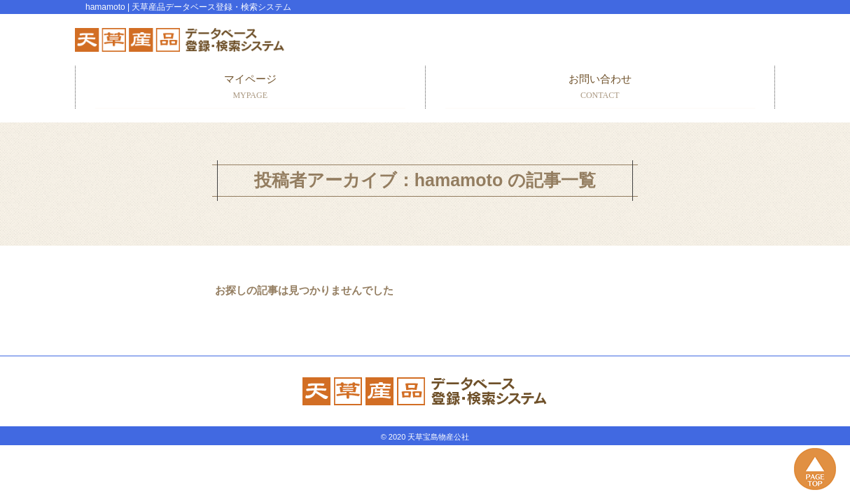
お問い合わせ (600, 88)
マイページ (250, 88)
